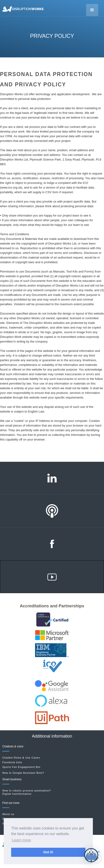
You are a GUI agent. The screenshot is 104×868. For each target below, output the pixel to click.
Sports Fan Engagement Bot (21, 767)
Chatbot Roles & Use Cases (21, 758)
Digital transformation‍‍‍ (17, 794)
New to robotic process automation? (27, 791)
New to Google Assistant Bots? (23, 773)
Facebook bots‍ (12, 762)
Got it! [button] (48, 852)
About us (8, 814)
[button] (92, 10)
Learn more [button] (21, 840)
